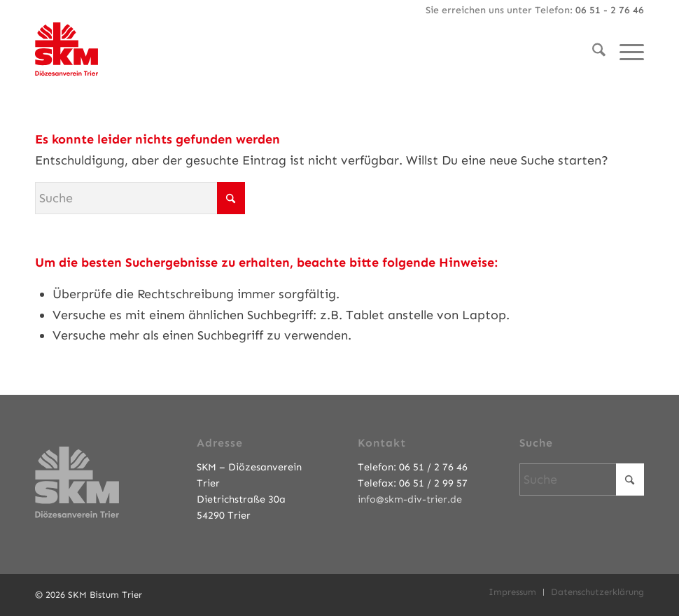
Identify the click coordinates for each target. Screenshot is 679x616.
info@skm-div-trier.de (410, 499)
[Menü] (625, 52)
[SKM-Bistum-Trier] (66, 45)
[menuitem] (592, 52)
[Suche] (592, 52)
